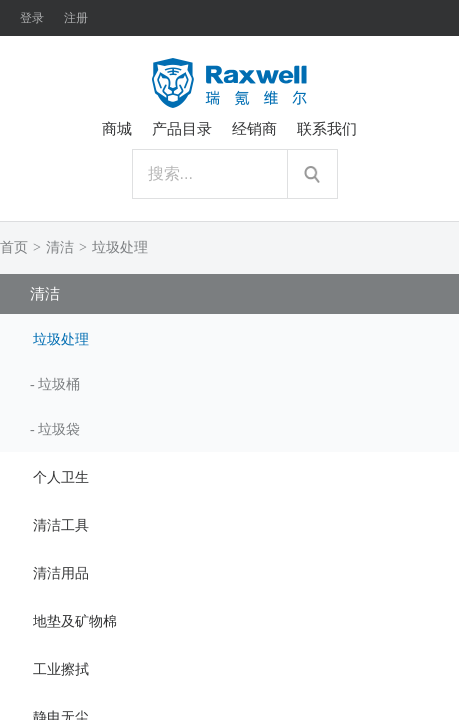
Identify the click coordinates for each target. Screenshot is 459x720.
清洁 (60, 247)
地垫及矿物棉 (75, 621)
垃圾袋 (59, 429)
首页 (14, 247)
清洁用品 (61, 573)
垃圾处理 (120, 247)
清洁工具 (61, 525)
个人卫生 (61, 477)
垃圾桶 (59, 384)
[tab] (229, 338)
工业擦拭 (61, 669)
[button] (229, 338)
